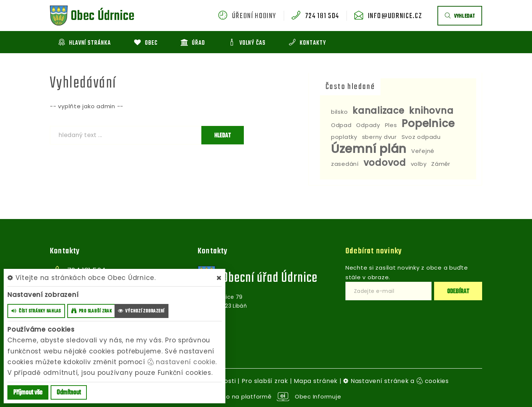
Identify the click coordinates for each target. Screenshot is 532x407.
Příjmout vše (28, 393)
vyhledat (460, 16)
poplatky (344, 137)
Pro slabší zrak (265, 381)
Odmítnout (69, 393)
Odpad (341, 125)
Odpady (368, 125)
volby (419, 164)
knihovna (431, 111)
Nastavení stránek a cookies (396, 381)
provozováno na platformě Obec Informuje (266, 396)
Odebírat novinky (374, 251)
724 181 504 (322, 16)
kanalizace (378, 111)
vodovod (385, 163)
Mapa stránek (316, 381)
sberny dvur (379, 137)
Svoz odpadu (421, 137)
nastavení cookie (182, 362)
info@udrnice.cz (395, 16)
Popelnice (428, 124)
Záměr (441, 164)
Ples (391, 125)
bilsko (340, 112)
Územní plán (369, 149)
